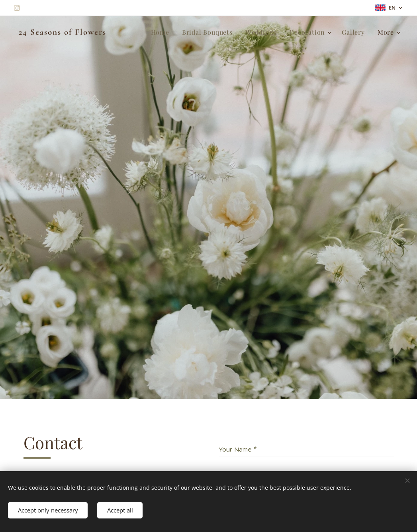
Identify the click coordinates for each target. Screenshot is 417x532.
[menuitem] (162, 32)
